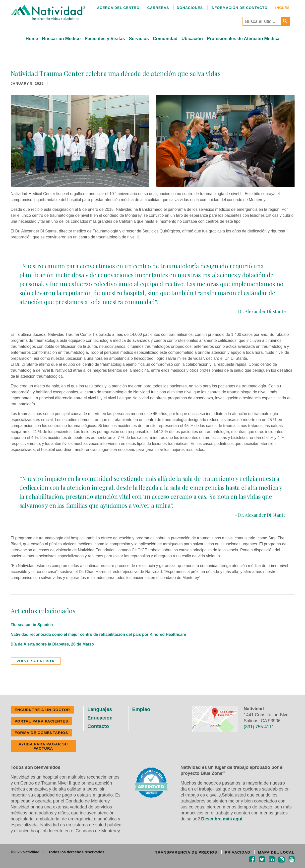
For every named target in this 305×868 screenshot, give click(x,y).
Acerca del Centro (118, 8)
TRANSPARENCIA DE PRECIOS (186, 852)
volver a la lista (36, 661)
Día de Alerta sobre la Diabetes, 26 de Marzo (52, 644)
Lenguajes (100, 709)
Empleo (141, 709)
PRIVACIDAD (238, 852)
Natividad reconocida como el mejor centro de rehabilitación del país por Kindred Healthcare (98, 634)
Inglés (282, 8)
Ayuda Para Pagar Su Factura (43, 746)
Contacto (98, 726)
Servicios (139, 39)
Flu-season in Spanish (32, 625)
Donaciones (190, 8)
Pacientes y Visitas (105, 39)
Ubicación (192, 39)
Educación (100, 718)
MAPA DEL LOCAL (276, 852)
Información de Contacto (239, 8)
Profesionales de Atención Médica (243, 39)
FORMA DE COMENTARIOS (41, 733)
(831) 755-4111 (259, 727)
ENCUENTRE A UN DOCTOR (42, 710)
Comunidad (165, 39)
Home (32, 39)
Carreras (158, 8)
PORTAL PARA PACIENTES (41, 721)
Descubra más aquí (222, 819)
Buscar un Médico (61, 39)
